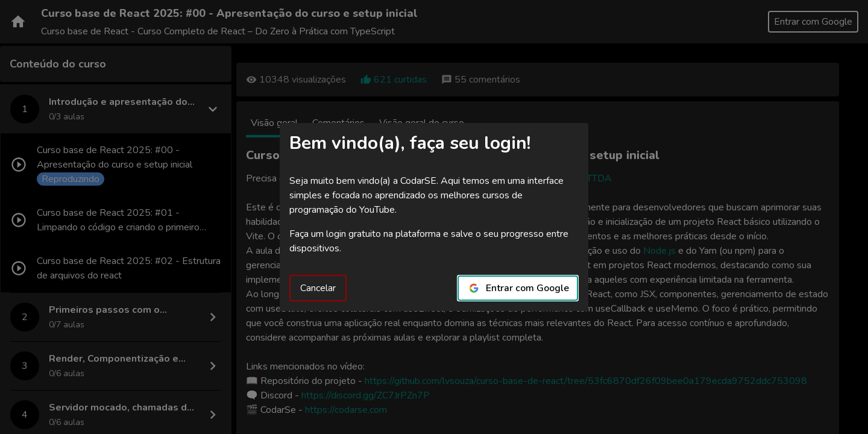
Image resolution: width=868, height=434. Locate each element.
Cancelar (318, 288)
